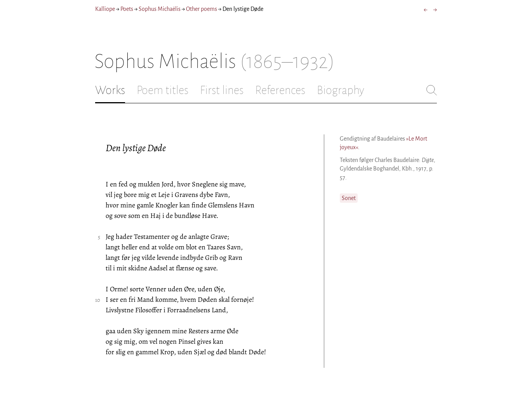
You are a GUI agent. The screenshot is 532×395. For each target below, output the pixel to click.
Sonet (349, 198)
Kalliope (105, 9)
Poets (127, 9)
